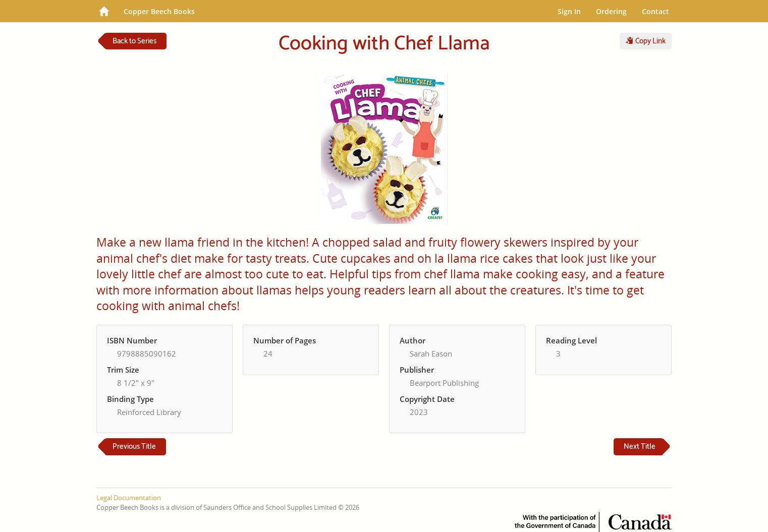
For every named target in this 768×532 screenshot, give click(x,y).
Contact (655, 11)
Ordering (611, 11)
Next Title (640, 447)
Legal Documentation (129, 498)
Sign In (569, 11)
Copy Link (646, 41)
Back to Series (134, 41)
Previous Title (134, 447)
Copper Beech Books (159, 11)
